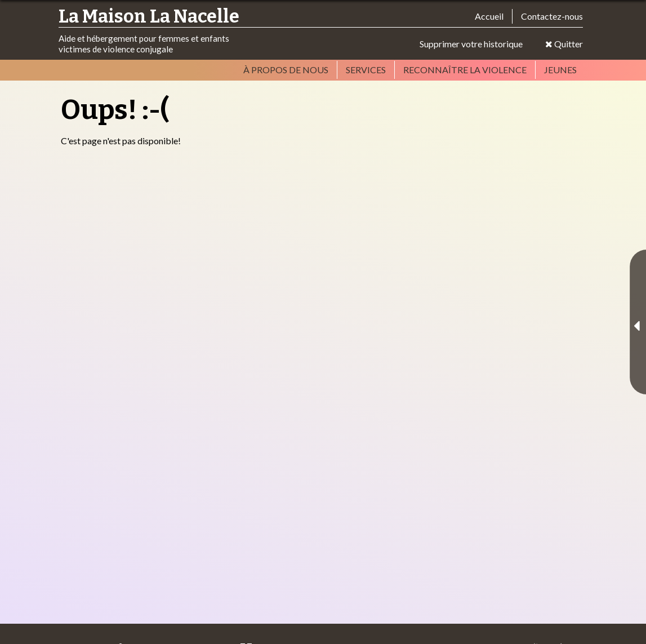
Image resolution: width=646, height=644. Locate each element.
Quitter (564, 44)
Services (366, 70)
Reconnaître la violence (465, 70)
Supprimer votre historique (471, 44)
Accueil (489, 16)
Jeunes (560, 70)
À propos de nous (286, 70)
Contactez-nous (552, 16)
